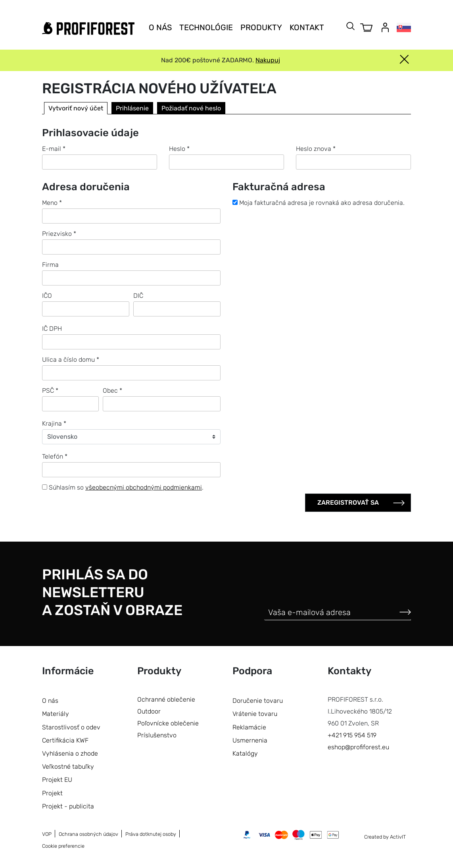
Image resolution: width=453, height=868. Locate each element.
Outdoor (149, 711)
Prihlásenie (132, 108)
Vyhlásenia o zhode (70, 753)
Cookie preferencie (63, 846)
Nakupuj (268, 60)
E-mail (54, 149)
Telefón (55, 456)
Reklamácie (249, 727)
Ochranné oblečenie (166, 699)
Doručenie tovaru (258, 701)
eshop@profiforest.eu (358, 747)
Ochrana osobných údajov (88, 834)
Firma (50, 265)
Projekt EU (57, 780)
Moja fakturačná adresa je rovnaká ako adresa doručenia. (319, 203)
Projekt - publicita (68, 806)
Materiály (56, 714)
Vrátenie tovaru (255, 714)
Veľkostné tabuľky (68, 767)
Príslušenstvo (157, 735)
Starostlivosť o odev (71, 727)
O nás (160, 27)
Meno (52, 203)
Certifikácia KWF (65, 740)
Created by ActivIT (385, 837)
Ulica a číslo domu (71, 360)
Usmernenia (250, 740)
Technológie (206, 27)
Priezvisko (59, 234)
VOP (47, 834)
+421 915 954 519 (352, 735)
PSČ (50, 391)
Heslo (179, 149)
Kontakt (307, 27)
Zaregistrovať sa (348, 502)
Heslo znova (316, 149)
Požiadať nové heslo (191, 108)
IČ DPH (52, 329)
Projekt (52, 793)
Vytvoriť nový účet (76, 108)
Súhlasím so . (123, 487)
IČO (47, 296)
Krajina (54, 423)
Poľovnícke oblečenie (168, 723)
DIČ (138, 296)
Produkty (261, 27)
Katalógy (245, 753)
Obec (112, 391)
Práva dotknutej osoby (151, 834)
